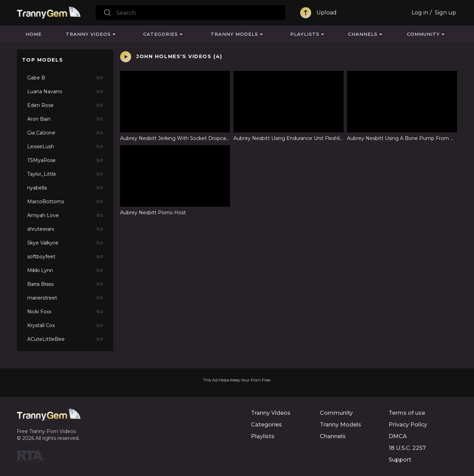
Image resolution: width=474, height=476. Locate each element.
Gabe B (65, 78)
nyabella (65, 188)
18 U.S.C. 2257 (407, 448)
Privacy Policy (408, 425)
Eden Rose (65, 105)
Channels (363, 34)
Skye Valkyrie (65, 243)
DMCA (398, 436)
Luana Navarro (65, 91)
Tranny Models (234, 34)
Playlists (305, 34)
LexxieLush (65, 147)
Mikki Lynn (65, 270)
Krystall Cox (65, 325)
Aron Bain (65, 119)
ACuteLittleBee (65, 339)
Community (423, 34)
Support (400, 460)
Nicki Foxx (65, 312)
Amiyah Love (65, 215)
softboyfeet (65, 257)
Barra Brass (65, 284)
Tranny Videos (88, 34)
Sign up (445, 13)
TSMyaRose (65, 160)
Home (34, 34)
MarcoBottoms (65, 202)
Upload (326, 13)
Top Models (43, 60)
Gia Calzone (65, 133)
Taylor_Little (65, 174)
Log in (420, 13)
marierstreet (65, 298)
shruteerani (65, 229)
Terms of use (407, 413)
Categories (161, 34)
